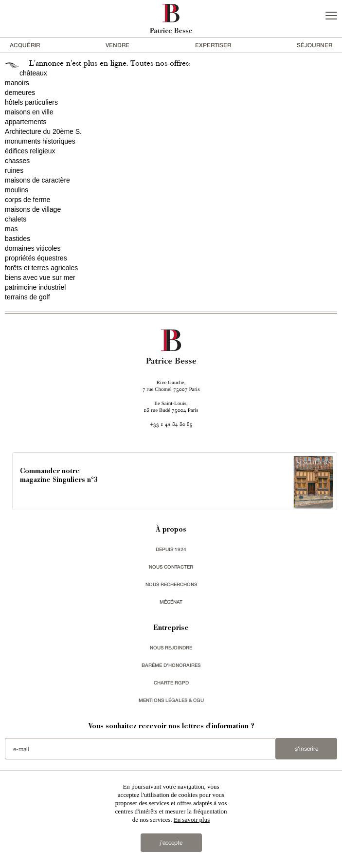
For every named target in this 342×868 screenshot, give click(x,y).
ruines (14, 170)
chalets (16, 219)
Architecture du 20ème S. (43, 131)
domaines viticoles (33, 248)
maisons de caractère (37, 180)
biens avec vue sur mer (40, 277)
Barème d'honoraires (171, 665)
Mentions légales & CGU (171, 700)
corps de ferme (27, 200)
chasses (17, 161)
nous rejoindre (171, 647)
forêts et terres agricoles (41, 268)
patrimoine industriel (35, 287)
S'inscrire (306, 749)
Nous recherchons (171, 584)
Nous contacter (171, 567)
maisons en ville (29, 112)
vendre (117, 45)
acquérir (25, 45)
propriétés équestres (36, 258)
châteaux (33, 73)
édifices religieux (30, 151)
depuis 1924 (171, 549)
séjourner (315, 45)
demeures (20, 92)
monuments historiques (40, 141)
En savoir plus (192, 820)
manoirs (17, 83)
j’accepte (171, 843)
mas (11, 229)
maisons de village (33, 209)
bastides (18, 239)
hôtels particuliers (31, 102)
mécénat (171, 602)
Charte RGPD (171, 683)
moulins (17, 190)
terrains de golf (27, 297)
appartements (26, 122)
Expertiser (213, 45)
